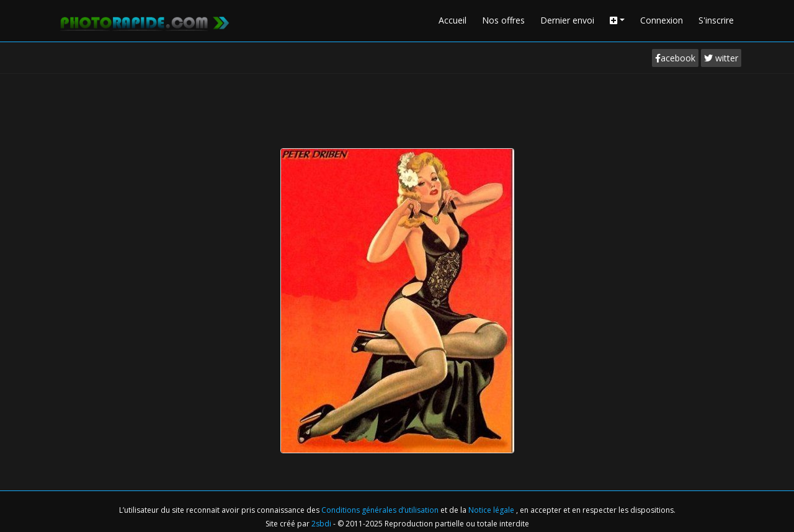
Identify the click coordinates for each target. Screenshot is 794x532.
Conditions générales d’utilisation (381, 510)
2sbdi (321, 524)
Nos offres (503, 20)
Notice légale (492, 510)
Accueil (453, 20)
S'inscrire (716, 20)
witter (721, 58)
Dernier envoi (567, 20)
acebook (675, 58)
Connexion (662, 20)
